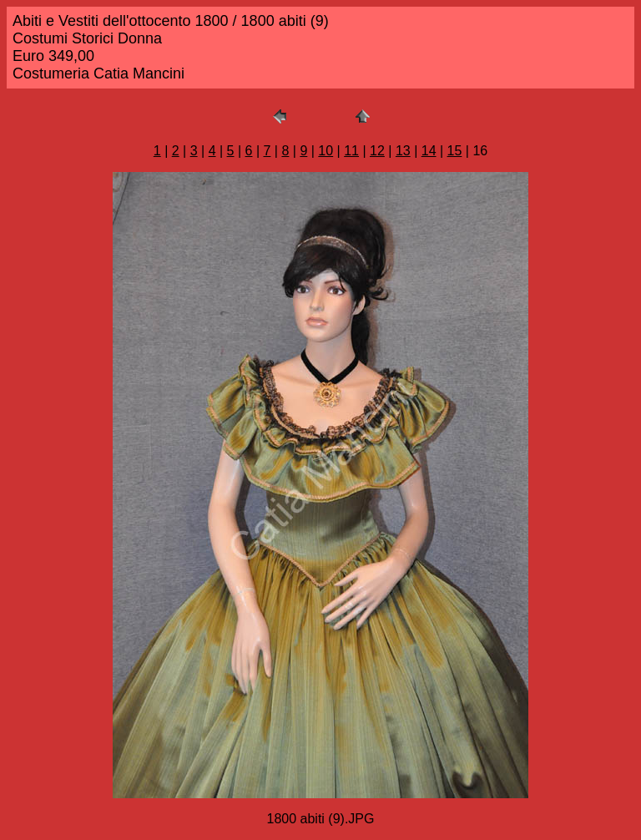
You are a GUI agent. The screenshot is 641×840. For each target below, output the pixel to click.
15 (455, 151)
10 (326, 151)
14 (429, 151)
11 (351, 151)
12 (377, 151)
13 (403, 151)
